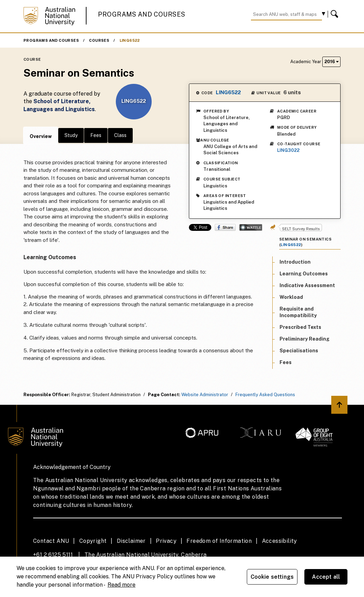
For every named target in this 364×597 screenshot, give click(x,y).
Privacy (166, 541)
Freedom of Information (219, 541)
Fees (96, 135)
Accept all (326, 577)
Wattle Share (251, 227)
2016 (331, 62)
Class (120, 135)
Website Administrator (205, 395)
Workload (291, 297)
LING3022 (288, 150)
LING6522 (130, 40)
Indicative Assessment (307, 285)
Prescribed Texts (300, 327)
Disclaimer (131, 541)
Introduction (295, 262)
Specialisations (299, 351)
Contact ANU (51, 541)
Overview (41, 136)
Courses (99, 40)
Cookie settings (272, 577)
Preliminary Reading (305, 339)
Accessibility (280, 541)
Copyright (93, 541)
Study (71, 135)
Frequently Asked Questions (265, 395)
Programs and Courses (142, 14)
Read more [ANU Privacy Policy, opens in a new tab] (122, 585)
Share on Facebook (225, 227)
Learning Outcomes (304, 274)
